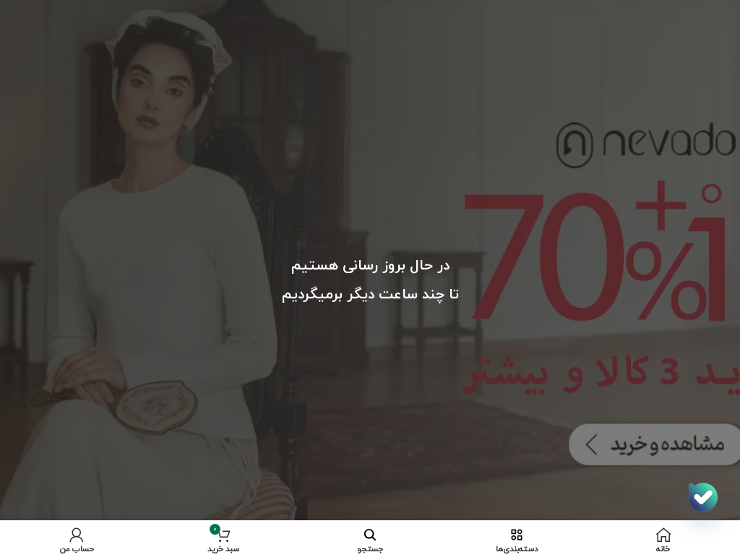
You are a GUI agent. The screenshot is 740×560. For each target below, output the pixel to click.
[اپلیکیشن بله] (703, 497)
